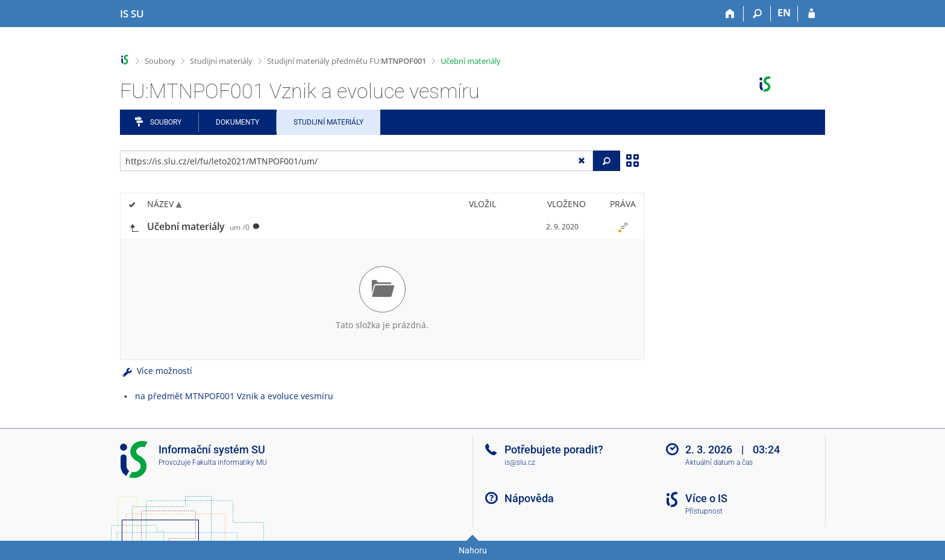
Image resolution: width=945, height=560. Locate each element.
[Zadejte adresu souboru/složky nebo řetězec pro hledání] (356, 161)
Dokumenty (237, 122)
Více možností (156, 371)
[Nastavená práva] (623, 227)
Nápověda (529, 498)
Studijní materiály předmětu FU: (347, 61)
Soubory (160, 61)
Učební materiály (471, 61)
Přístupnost (704, 511)
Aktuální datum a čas (719, 462)
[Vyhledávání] (757, 14)
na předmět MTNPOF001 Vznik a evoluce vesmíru (234, 396)
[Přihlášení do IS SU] (812, 14)
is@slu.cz (520, 462)
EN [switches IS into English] (784, 13)
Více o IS (706, 498)
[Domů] (730, 14)
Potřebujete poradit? (554, 450)
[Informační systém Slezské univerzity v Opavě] (132, 14)
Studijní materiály (221, 61)
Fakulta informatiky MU (230, 462)
